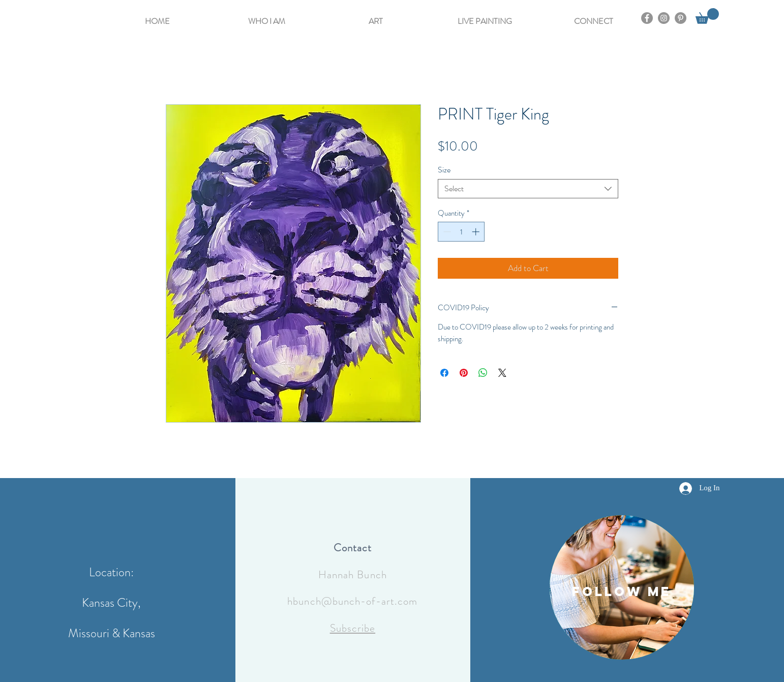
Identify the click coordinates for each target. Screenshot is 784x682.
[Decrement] (446, 232)
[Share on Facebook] (444, 373)
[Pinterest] (681, 18)
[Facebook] (647, 18)
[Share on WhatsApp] (483, 373)
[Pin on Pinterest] (464, 373)
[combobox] (528, 189)
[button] (267, 17)
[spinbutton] (461, 232)
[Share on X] (502, 373)
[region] (622, 587)
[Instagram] (664, 18)
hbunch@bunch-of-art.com (352, 601)
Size (444, 170)
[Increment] (477, 232)
